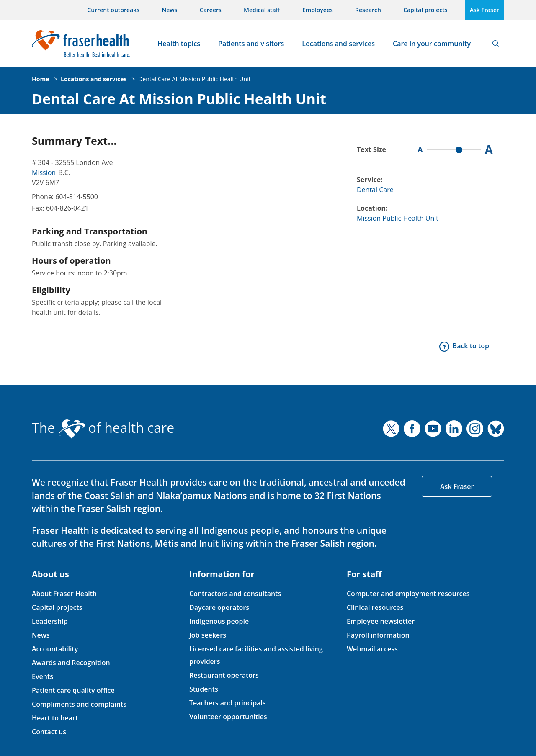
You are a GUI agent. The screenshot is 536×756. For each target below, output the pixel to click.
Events (43, 676)
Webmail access (372, 649)
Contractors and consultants (235, 594)
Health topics (179, 44)
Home (40, 79)
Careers (211, 10)
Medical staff (262, 10)
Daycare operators (219, 607)
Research (368, 10)
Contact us (49, 732)
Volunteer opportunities (228, 717)
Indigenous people (219, 621)
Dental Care (375, 190)
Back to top (471, 346)
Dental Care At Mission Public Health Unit (195, 79)
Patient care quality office (73, 690)
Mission (44, 172)
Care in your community (432, 44)
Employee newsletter (381, 621)
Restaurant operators (224, 675)
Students (204, 689)
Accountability (55, 649)
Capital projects (425, 10)
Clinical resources (375, 607)
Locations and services (338, 44)
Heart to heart (55, 718)
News (169, 10)
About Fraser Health (64, 594)
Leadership (50, 621)
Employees (318, 10)
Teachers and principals (228, 703)
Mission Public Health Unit (398, 218)
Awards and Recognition (71, 663)
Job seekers (208, 635)
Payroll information (378, 635)
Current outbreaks (113, 10)
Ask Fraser (484, 10)
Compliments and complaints (79, 704)
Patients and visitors (251, 44)
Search (496, 44)
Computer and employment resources (408, 594)
